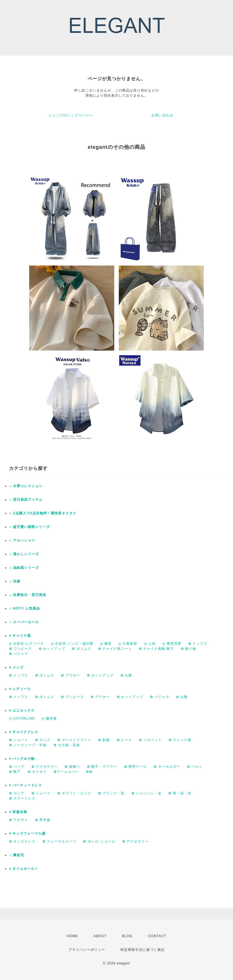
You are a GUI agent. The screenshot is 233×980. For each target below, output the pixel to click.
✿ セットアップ (52, 649)
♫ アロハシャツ (22, 540)
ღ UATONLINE (22, 718)
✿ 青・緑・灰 (180, 793)
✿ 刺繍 (104, 740)
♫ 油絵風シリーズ (24, 568)
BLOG (127, 936)
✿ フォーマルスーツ (59, 841)
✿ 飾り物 (188, 649)
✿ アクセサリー (45, 767)
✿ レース (124, 740)
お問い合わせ (162, 115)
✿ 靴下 (15, 772)
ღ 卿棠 (106, 644)
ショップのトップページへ (71, 115)
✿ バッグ (17, 767)
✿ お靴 (126, 675)
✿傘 (89, 772)
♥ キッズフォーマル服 (27, 833)
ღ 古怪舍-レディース (27, 644)
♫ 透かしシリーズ (24, 554)
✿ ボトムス (81, 649)
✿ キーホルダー (167, 767)
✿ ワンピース (20, 649)
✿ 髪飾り (72, 767)
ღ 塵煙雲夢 (172, 644)
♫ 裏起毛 (17, 855)
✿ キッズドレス (22, 841)
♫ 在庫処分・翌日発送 (28, 595)
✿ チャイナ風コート (115, 649)
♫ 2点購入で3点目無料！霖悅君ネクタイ (43, 513)
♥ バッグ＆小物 (22, 759)
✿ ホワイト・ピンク (74, 793)
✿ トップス (198, 644)
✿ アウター (70, 675)
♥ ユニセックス (22, 710)
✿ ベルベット (150, 740)
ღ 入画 (150, 644)
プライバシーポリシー (87, 950)
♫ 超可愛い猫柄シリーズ (29, 527)
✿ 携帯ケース (135, 767)
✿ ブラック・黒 (111, 793)
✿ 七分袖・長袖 (67, 745)
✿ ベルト (195, 767)
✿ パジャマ (19, 654)
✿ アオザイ (19, 820)
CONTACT (157, 936)
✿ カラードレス (22, 798)
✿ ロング (43, 740)
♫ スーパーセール (24, 622)
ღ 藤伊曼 (49, 718)
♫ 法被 (15, 581)
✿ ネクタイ (37, 772)
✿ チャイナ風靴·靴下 (156, 649)
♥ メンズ (16, 667)
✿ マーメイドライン (74, 740)
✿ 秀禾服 (43, 820)
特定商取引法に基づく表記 (143, 950)
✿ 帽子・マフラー (102, 767)
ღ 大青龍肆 (128, 644)
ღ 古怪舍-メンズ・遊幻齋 (72, 644)
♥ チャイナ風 (20, 636)
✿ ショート (19, 740)
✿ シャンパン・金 (147, 793)
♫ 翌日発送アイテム (26, 500)
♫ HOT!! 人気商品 (25, 608)
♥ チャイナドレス (24, 732)
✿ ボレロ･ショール (99, 841)
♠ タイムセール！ (24, 869)
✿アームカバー (66, 772)
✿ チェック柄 (180, 740)
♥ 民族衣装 (18, 812)
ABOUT (100, 936)
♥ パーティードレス (26, 785)
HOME (73, 936)
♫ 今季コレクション (26, 486)
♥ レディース (20, 689)
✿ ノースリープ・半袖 (28, 745)
